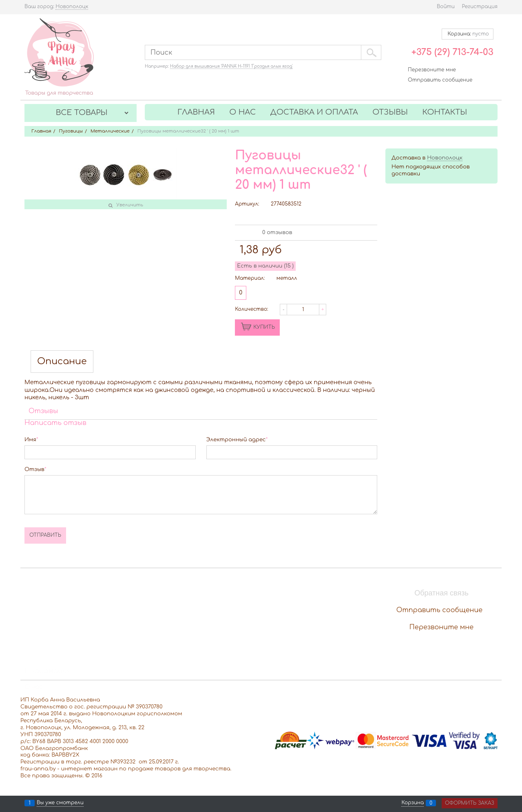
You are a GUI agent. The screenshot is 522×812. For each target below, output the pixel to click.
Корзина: (468, 34)
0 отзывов (277, 232)
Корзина (413, 803)
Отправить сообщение (440, 80)
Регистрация (480, 7)
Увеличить (130, 205)
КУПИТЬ (264, 327)
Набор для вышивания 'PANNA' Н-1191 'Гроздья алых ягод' (231, 66)
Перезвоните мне (432, 70)
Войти (446, 7)
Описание (62, 362)
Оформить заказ (470, 803)
